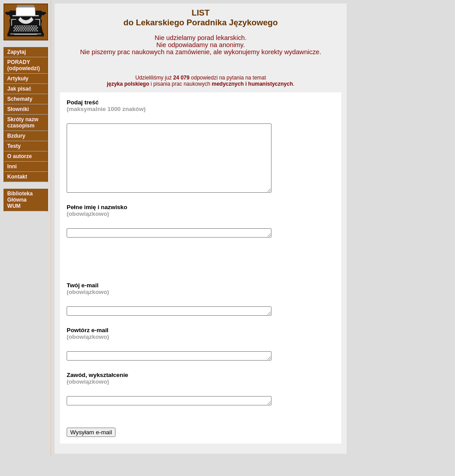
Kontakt (17, 177)
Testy (14, 146)
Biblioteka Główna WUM (20, 200)
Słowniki (18, 109)
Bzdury (16, 136)
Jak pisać (19, 89)
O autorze (20, 156)
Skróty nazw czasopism (23, 123)
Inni (12, 167)
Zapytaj (17, 52)
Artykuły (18, 79)
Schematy (20, 99)
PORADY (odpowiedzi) (24, 65)
